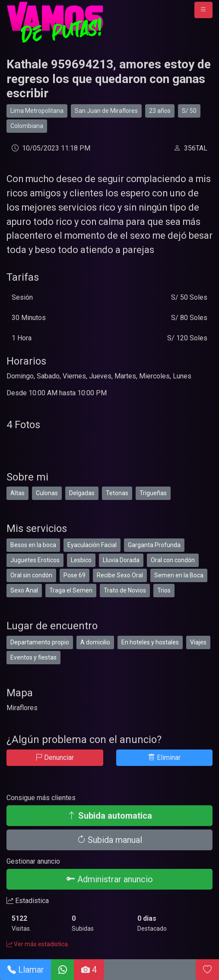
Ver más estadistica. (38, 944)
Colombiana (27, 126)
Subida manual (109, 840)
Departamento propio (40, 642)
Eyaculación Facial (92, 545)
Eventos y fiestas (33, 657)
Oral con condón (173, 560)
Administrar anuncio (110, 879)
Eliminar (164, 757)
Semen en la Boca (179, 575)
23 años (160, 111)
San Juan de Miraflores (106, 111)
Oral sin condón (31, 575)
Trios (164, 590)
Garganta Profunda (154, 545)
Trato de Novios (125, 590)
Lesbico (81, 560)
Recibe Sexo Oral (120, 575)
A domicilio (95, 642)
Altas (17, 493)
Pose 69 (75, 575)
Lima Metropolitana (37, 111)
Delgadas (82, 493)
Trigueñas (153, 493)
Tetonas (117, 493)
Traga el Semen (71, 590)
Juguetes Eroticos (35, 560)
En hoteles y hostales (150, 642)
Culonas (47, 493)
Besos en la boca (33, 545)
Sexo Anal (24, 590)
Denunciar (55, 757)
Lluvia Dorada (121, 560)
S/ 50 (189, 111)
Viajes (198, 642)
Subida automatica (110, 816)
